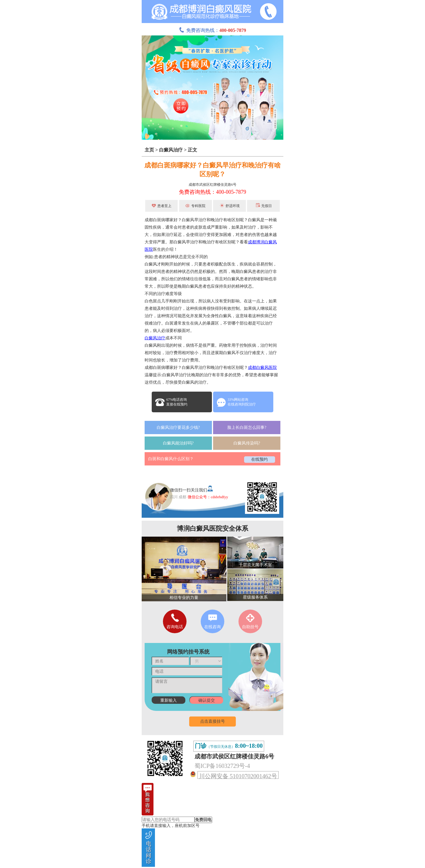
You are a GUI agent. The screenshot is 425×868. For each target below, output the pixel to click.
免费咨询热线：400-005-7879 (212, 192)
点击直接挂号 (212, 721)
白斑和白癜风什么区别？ (171, 459)
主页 (149, 150)
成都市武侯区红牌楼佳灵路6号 (212, 185)
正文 (192, 150)
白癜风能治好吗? (178, 443)
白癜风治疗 (171, 150)
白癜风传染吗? (247, 443)
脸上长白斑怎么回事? (247, 428)
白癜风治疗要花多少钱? (178, 428)
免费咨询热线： (212, 30)
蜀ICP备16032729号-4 (222, 766)
